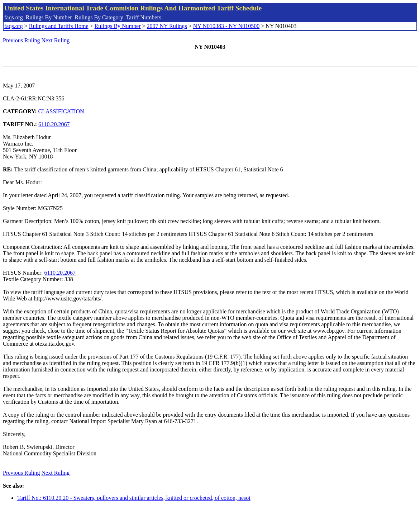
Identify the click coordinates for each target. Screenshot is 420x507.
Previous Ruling (22, 40)
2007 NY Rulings (167, 26)
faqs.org (14, 17)
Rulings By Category (99, 17)
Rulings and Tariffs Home (59, 26)
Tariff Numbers (144, 17)
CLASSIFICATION (61, 111)
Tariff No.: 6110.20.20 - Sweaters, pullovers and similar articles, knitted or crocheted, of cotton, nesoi (134, 498)
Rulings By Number (49, 17)
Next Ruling (56, 40)
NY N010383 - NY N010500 (226, 26)
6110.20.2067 (54, 124)
